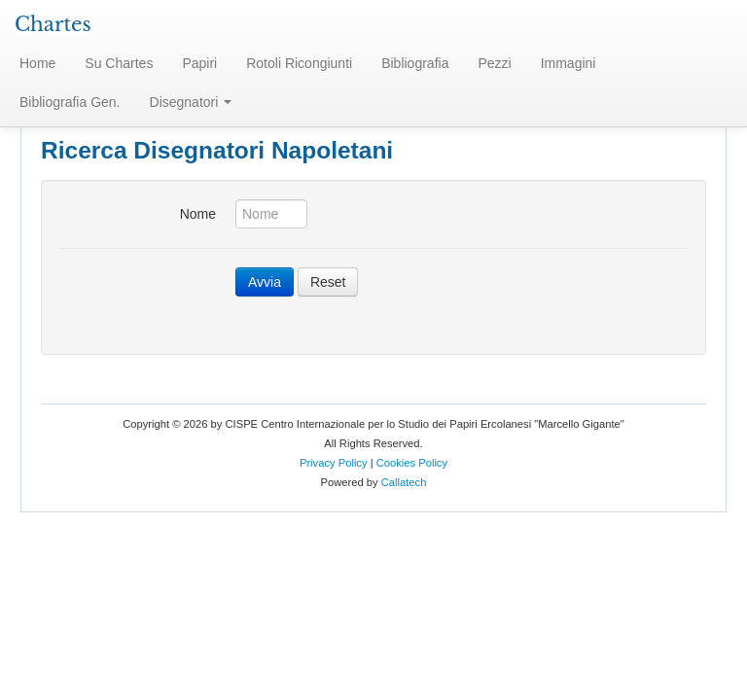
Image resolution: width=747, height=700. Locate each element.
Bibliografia (415, 63)
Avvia (265, 282)
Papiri (199, 63)
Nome (198, 214)
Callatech (404, 482)
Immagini (569, 63)
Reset (328, 282)
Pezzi (494, 63)
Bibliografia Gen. (70, 102)
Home (37, 63)
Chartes (53, 24)
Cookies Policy (412, 463)
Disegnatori (191, 102)
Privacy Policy (334, 463)
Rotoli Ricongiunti (299, 63)
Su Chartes (119, 63)
